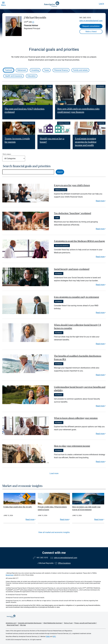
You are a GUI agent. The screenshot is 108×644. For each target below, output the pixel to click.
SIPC (54, 637)
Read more (100, 201)
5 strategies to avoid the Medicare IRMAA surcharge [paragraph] (79, 241)
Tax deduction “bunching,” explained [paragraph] (73, 213)
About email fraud (12, 625)
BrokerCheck (10, 575)
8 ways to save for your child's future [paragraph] (72, 185)
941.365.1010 (85, 18)
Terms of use (68, 623)
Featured (9, 70)
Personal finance (61, 70)
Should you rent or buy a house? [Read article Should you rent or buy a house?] (52, 140)
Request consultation (91, 26)
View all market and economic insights (54, 532)
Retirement (22, 70)
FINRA (48, 637)
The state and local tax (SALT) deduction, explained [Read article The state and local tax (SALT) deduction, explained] (25, 111)
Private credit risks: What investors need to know (52, 508)
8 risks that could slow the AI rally (18, 507)
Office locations (63, 563)
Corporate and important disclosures (30, 623)
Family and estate (80, 70)
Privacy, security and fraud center (85, 623)
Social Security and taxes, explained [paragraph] (72, 269)
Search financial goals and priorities (27, 166)
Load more (54, 473)
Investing (35, 70)
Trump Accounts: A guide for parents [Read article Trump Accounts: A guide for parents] (17, 140)
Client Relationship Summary (53, 623)
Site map (23, 625)
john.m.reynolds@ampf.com (91, 21)
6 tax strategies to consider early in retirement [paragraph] (77, 297)
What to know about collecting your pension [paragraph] (76, 418)
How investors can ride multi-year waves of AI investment (86, 508)
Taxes (47, 70)
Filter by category (7, 154)
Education (32, 76)
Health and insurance (14, 76)
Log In (101, 4)
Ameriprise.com (11, 623)
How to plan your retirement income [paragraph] (72, 446)
